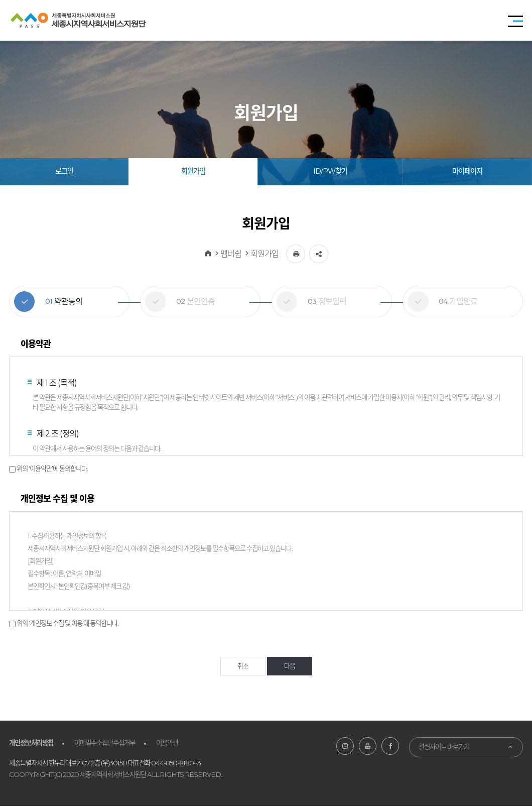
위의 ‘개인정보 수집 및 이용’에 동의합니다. (68, 623)
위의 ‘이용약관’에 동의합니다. (52, 469)
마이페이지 (467, 171)
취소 (243, 666)
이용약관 (167, 743)
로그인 (64, 171)
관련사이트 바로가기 (444, 747)
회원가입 (193, 171)
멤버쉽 (231, 254)
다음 (290, 666)
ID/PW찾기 (330, 171)
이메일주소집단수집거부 (105, 743)
